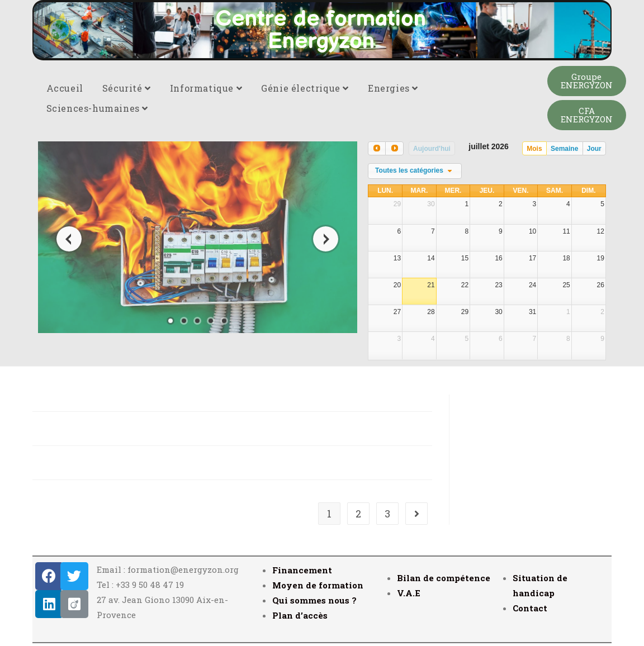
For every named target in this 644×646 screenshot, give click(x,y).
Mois (534, 149)
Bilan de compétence (444, 578)
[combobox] (415, 171)
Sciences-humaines (97, 108)
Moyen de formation (318, 585)
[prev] (377, 148)
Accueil (65, 88)
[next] (394, 148)
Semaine (564, 149)
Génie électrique (305, 88)
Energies (393, 88)
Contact (530, 608)
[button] (587, 81)
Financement (302, 570)
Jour (594, 149)
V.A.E (409, 593)
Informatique (206, 88)
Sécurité (127, 88)
